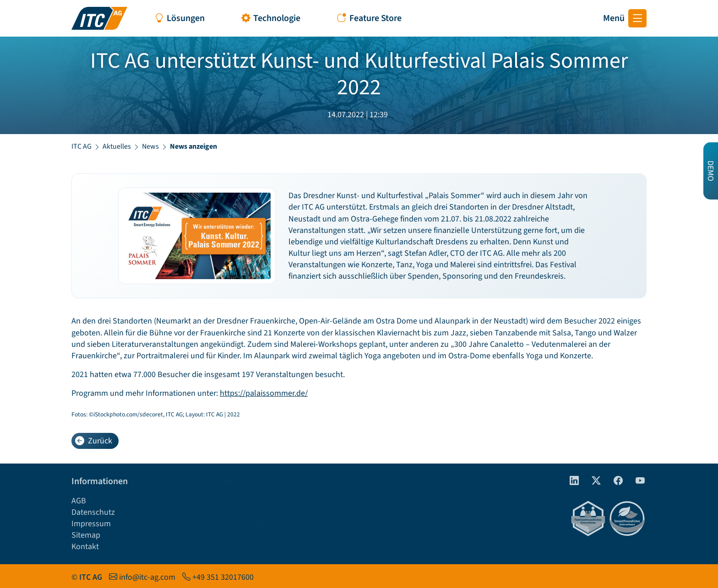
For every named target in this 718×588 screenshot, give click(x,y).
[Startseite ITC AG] (99, 18)
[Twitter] (593, 479)
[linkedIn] (571, 479)
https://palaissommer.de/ (264, 391)
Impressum (91, 521)
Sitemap (86, 533)
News (150, 146)
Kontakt (85, 544)
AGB (79, 498)
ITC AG (82, 146)
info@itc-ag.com (147, 575)
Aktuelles (117, 146)
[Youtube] (636, 479)
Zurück (94, 438)
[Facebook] (615, 479)
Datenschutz (93, 510)
